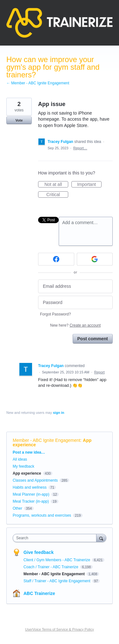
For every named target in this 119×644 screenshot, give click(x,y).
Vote (19, 120)
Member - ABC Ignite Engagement (46, 440)
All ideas (20, 459)
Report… (80, 148)
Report (99, 372)
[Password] (75, 303)
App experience (27, 473)
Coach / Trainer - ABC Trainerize (51, 567)
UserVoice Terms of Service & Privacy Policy (60, 629)
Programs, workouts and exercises (42, 515)
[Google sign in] (95, 259)
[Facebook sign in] (56, 259)
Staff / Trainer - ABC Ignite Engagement (57, 581)
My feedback (23, 466)
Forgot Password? (55, 314)
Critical (57, 195)
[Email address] (75, 286)
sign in (59, 413)
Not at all (56, 185)
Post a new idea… (29, 452)
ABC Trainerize (39, 593)
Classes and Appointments (35, 480)
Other (17, 508)
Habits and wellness (30, 487)
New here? (75, 325)
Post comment (93, 339)
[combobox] (56, 538)
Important (89, 185)
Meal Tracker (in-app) (31, 501)
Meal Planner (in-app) (31, 494)
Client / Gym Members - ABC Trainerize (57, 560)
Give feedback (39, 552)
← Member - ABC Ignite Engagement (38, 83)
